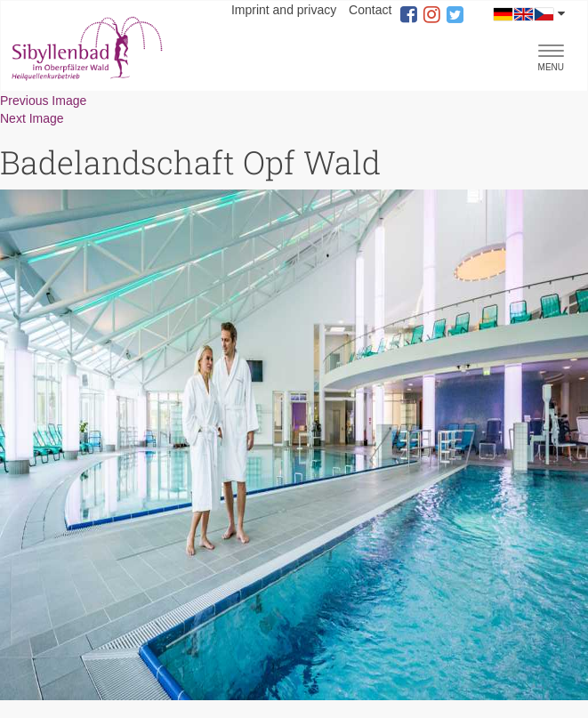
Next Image (32, 118)
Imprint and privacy (284, 10)
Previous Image (43, 101)
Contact (370, 10)
